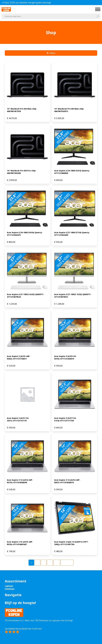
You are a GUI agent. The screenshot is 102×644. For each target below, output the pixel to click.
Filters (51, 53)
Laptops (9, 586)
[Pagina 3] (44, 563)
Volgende (67, 563)
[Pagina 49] (57, 563)
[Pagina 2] (37, 563)
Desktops (10, 589)
